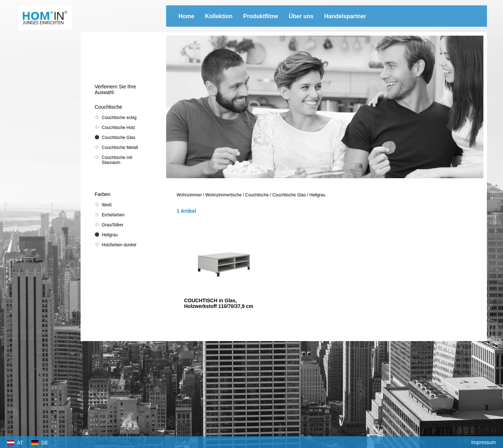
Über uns (301, 16)
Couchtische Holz (119, 128)
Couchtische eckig (119, 118)
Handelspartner (345, 16)
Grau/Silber (113, 225)
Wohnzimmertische (224, 195)
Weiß (107, 205)
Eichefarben (113, 215)
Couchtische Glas (289, 195)
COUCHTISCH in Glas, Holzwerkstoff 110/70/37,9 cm (219, 303)
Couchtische (257, 195)
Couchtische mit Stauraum (117, 160)
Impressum (484, 442)
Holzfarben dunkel (119, 245)
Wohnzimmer (189, 195)
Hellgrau (317, 195)
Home (186, 16)
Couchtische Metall (120, 148)
